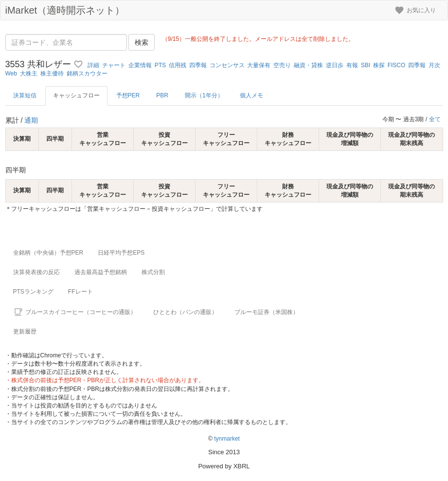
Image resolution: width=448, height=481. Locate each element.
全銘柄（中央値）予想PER (48, 253)
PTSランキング (33, 292)
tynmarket (227, 439)
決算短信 (25, 95)
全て (435, 119)
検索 (142, 42)
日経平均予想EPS (121, 253)
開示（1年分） (204, 95)
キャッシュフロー (76, 95)
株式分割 (153, 272)
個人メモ (251, 95)
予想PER (128, 95)
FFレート (81, 292)
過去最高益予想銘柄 (101, 272)
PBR (162, 95)
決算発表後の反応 (36, 272)
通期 (31, 120)
